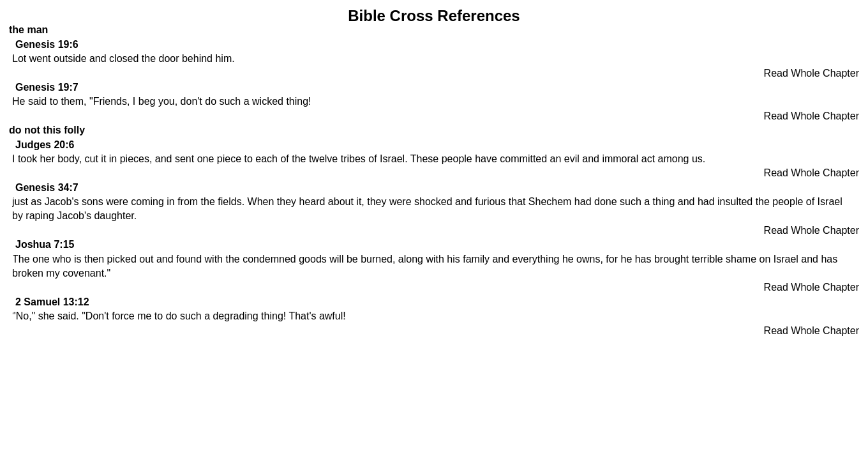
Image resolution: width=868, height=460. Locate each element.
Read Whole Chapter (812, 73)
